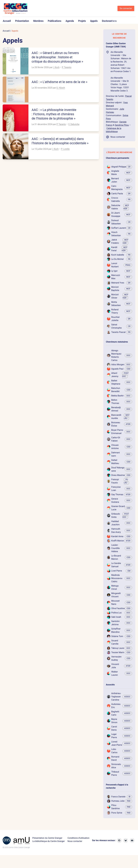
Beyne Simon (114, 721)
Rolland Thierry (115, 311)
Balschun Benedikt (116, 390)
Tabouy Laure (118, 648)
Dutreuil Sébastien (116, 222)
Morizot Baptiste (115, 289)
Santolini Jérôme (115, 623)
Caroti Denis (114, 728)
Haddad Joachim (115, 523)
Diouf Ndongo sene (118, 469)
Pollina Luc (117, 613)
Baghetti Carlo (115, 713)
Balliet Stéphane (116, 382)
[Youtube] (132, 840)
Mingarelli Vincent (116, 595)
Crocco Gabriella (116, 199)
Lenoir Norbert (115, 265)
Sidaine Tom (117, 636)
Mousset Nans (115, 602)
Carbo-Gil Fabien (116, 439)
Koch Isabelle (118, 255)
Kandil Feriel (114, 249)
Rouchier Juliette (116, 319)
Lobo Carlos (114, 751)
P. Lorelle (65, 149)
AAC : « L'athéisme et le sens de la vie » (59, 82)
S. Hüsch (61, 88)
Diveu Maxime (118, 475)
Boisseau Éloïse (116, 424)
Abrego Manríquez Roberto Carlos (116, 355)
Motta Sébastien (116, 304)
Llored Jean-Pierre (117, 743)
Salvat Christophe (116, 326)
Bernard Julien (115, 180)
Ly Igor (114, 271)
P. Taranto (67, 67)
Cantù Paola (117, 194)
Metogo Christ (115, 587)
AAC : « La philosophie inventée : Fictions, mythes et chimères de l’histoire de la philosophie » (54, 114)
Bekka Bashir (117, 396)
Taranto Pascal (118, 332)
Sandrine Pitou (122, 125)
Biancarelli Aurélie (116, 417)
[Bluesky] (126, 840)
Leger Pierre (114, 736)
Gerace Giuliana (115, 500)
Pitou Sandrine (116, 807)
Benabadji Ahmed (116, 409)
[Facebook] (119, 840)
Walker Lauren (115, 673)
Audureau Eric (116, 706)
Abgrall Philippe (119, 167)
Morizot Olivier (115, 296)
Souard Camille (115, 642)
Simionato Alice (116, 766)
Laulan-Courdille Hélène (116, 548)
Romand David (115, 758)
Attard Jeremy (115, 375)
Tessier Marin (118, 652)
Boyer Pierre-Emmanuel (117, 432)
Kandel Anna (117, 536)
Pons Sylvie (117, 813)
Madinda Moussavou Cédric (117, 578)
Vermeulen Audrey (116, 658)
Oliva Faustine (118, 608)
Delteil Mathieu (115, 462)
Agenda (70, 21)
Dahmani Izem (116, 454)
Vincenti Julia (115, 666)
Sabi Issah (116, 617)
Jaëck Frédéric (115, 241)
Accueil (7, 21)
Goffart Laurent (119, 228)
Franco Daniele (118, 797)
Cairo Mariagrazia (117, 188)
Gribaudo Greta (116, 515)
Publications (55, 21)
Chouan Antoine (115, 447)
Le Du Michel (117, 259)
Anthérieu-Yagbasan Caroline (116, 697)
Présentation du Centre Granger (47, 838)
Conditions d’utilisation (78, 838)
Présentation (22, 21)
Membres (38, 21)
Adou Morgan (118, 365)
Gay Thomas (117, 494)
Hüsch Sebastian (116, 234)
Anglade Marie (115, 173)
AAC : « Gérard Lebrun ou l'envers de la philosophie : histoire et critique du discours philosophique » (57, 57)
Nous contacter (75, 841)
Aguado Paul (117, 369)
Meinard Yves (118, 283)
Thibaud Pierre (115, 773)
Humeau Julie (118, 801)
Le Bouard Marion (116, 557)
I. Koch (56, 67)
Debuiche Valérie (116, 207)
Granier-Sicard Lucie (118, 508)
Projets (82, 21)
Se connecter (126, 8)
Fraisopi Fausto (115, 481)
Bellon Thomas (115, 402)
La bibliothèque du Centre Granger (49, 841)
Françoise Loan (116, 489)
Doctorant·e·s (109, 21)
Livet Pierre (117, 571)
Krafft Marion (118, 541)
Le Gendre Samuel (116, 565)
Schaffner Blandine (116, 630)
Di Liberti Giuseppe (116, 215)
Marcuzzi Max (116, 277)
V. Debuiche (74, 124)
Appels (94, 21)
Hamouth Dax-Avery (116, 530)
